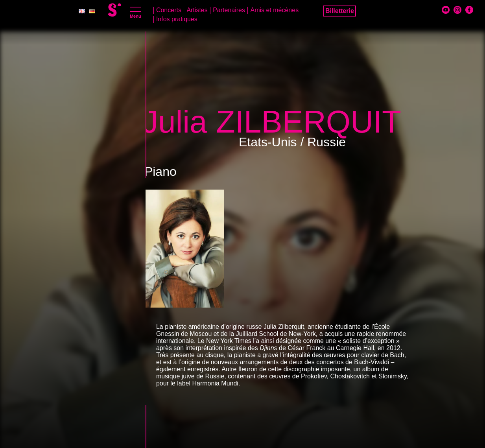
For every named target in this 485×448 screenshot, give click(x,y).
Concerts (169, 10)
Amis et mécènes (274, 10)
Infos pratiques (177, 19)
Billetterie (340, 11)
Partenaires (229, 10)
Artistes (197, 10)
